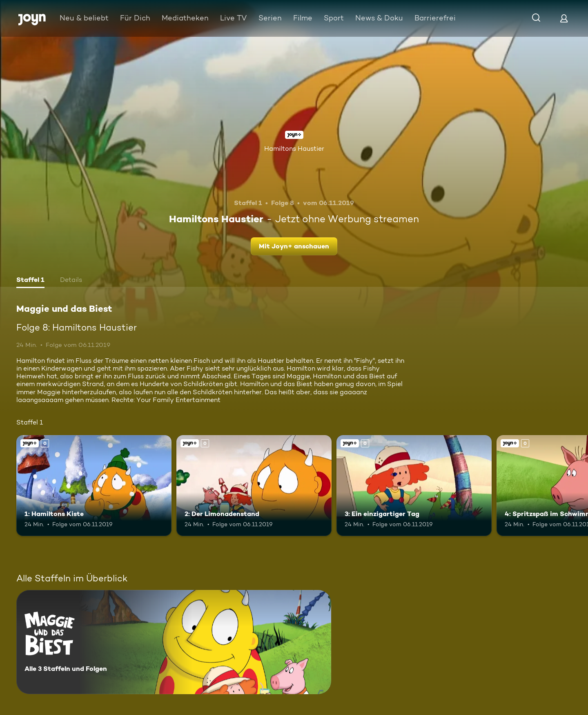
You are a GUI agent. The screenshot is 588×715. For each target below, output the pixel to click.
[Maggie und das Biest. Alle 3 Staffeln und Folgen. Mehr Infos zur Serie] (174, 642)
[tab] (30, 281)
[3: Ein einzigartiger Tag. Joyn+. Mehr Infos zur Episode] (414, 486)
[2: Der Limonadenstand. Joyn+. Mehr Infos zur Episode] (254, 486)
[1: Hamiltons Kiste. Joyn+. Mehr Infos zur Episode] (94, 486)
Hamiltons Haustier (294, 149)
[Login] (564, 18)
